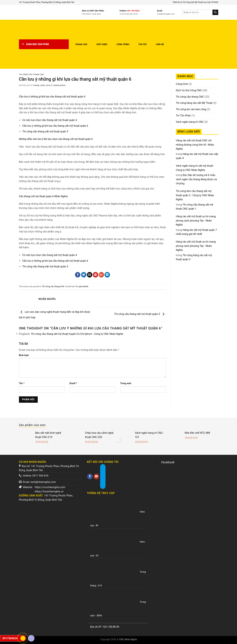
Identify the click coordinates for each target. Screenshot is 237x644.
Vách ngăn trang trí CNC (190, 122)
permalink (83, 286)
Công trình (123, 44)
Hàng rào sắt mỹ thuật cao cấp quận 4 (197, 156)
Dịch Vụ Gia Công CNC (189, 90)
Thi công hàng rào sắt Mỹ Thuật (194, 103)
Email (73, 383)
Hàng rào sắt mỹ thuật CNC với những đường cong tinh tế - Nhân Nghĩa (195, 145)
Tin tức (143, 44)
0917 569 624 (40, 476)
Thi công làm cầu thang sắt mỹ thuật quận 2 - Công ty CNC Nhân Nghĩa (195, 195)
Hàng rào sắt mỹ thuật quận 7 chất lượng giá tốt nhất (196, 232)
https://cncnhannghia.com (50, 487)
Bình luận (24, 355)
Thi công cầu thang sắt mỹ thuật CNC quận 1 (195, 207)
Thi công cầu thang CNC (32, 75)
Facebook (168, 462)
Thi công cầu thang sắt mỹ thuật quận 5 (45, 131)
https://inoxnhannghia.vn (49, 491)
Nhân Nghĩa (60, 85)
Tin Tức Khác (184, 115)
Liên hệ (160, 44)
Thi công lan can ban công (191, 109)
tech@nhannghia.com (43, 482)
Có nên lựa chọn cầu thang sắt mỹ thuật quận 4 (50, 120)
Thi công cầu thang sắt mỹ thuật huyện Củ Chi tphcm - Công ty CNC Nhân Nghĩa (77, 334)
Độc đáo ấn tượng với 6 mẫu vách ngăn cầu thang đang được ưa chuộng (196, 179)
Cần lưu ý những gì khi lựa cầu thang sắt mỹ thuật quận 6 (55, 126)
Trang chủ (81, 44)
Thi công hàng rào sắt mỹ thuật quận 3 (194, 257)
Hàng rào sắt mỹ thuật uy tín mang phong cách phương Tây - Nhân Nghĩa (196, 221)
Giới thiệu (102, 44)
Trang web (126, 383)
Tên (22, 383)
